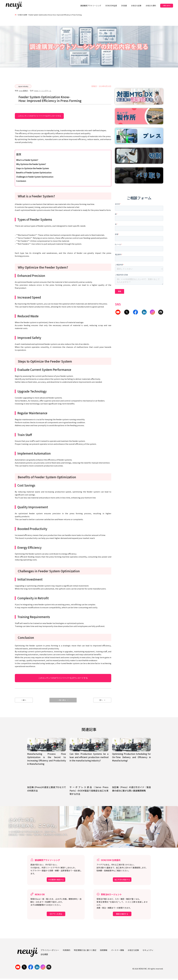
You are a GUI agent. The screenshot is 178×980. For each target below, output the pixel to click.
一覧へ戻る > (63, 701)
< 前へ (24, 701)
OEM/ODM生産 (111, 6)
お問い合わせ (167, 5)
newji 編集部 (23, 91)
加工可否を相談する (122, 881)
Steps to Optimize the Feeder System (33, 168)
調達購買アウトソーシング (91, 6)
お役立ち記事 (136, 6)
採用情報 (104, 951)
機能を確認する (122, 915)
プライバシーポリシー (50, 951)
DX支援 (124, 6)
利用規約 (67, 951)
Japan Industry (23, 86)
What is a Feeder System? (27, 160)
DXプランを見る (56, 915)
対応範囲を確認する (56, 881)
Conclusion (21, 181)
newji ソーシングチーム (43, 91)
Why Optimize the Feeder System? (31, 164)
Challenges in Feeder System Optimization (35, 177)
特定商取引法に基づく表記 (85, 951)
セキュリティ (148, 951)
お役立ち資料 (151, 6)
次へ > (102, 701)
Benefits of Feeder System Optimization (34, 173)
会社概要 (44, 956)
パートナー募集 (117, 951)
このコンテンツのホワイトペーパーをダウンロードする (39, 116)
